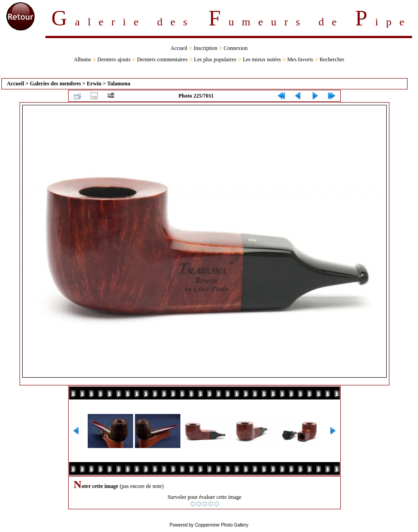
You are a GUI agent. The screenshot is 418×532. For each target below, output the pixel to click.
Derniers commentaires (162, 59)
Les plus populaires (215, 59)
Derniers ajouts (114, 59)
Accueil (179, 48)
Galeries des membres (55, 84)
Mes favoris (300, 59)
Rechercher (332, 59)
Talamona (119, 84)
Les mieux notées (262, 59)
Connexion (236, 48)
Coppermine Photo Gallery (222, 525)
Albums (82, 59)
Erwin (94, 84)
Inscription (205, 48)
